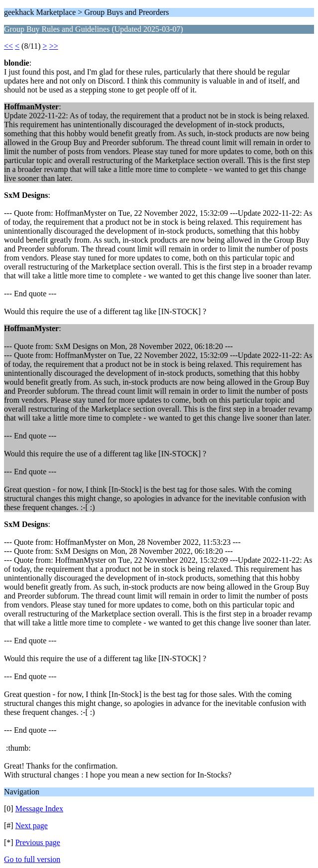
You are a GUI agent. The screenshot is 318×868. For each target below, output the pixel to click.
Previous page (38, 842)
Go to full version (32, 859)
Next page (32, 825)
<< (8, 46)
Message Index (39, 809)
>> (54, 46)
